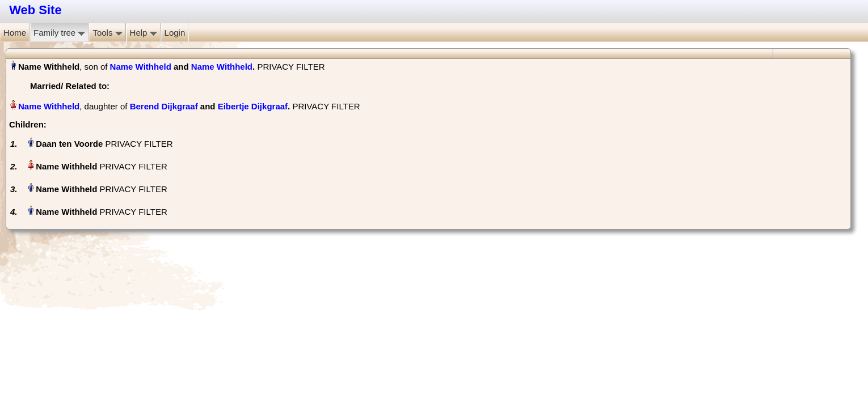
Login (175, 33)
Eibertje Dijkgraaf (253, 106)
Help (144, 33)
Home (15, 33)
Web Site (35, 10)
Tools (107, 33)
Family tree (59, 33)
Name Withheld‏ (49, 106)
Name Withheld (141, 67)
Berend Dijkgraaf (164, 106)
